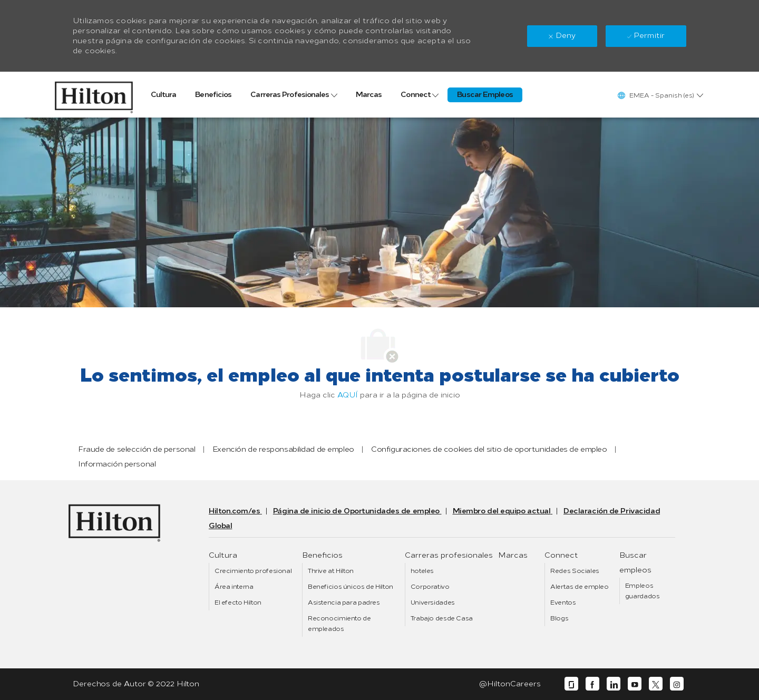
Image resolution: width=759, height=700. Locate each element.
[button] (660, 95)
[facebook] (592, 684)
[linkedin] (614, 684)
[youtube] (635, 684)
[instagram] (677, 684)
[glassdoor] (571, 684)
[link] (94, 95)
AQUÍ (348, 395)
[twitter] (656, 684)
